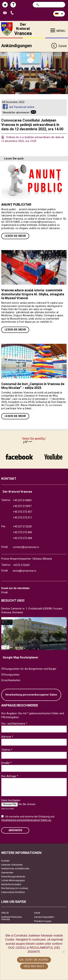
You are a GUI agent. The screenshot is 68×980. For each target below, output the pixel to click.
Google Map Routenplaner (21, 657)
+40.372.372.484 (22, 538)
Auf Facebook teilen (22, 107)
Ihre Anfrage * (10, 776)
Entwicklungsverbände (13, 877)
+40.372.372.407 (22, 512)
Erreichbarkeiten (11, 680)
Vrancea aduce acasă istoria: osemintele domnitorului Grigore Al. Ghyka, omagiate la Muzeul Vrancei (33, 294)
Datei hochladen (11, 800)
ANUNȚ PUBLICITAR (16, 204)
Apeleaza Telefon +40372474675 (13, 13)
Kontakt (5, 861)
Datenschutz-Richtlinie (13, 892)
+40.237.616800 (22, 500)
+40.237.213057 (22, 506)
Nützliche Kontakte (11, 884)
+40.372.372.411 (22, 518)
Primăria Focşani (43, 921)
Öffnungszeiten (10, 675)
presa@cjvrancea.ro (25, 571)
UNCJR (5, 913)
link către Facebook (19, 457)
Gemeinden (7, 873)
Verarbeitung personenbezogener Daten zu (26, 820)
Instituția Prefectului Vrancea (12, 918)
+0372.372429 (21, 565)
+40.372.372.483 (22, 532)
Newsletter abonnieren (16, 113)
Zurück (59, 46)
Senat (37, 913)
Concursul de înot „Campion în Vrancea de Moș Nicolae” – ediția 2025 (33, 386)
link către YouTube (53, 457)
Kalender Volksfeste (12, 865)
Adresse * (7, 737)
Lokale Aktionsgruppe (13, 880)
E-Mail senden (6, 13)
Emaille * (6, 763)
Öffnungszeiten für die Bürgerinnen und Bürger (29, 669)
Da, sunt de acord (34, 960)
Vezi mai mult (34, 966)
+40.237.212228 (22, 527)
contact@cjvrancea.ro (26, 547)
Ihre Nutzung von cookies (15, 888)
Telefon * (7, 750)
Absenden (15, 830)
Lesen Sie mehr (15, 236)
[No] (63, 952)
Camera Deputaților (44, 917)
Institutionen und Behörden (15, 869)
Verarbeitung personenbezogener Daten (31, 695)
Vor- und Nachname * (14, 724)
